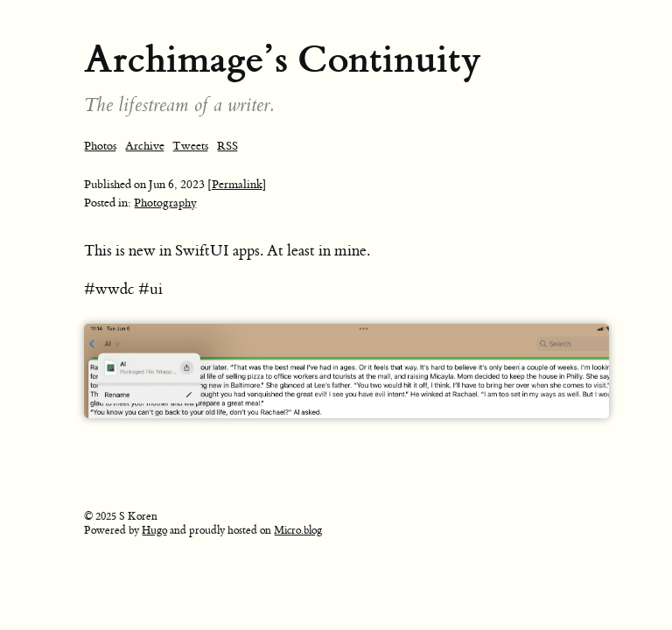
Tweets (190, 146)
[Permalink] (237, 184)
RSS (227, 146)
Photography (165, 203)
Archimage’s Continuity (283, 59)
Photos (100, 146)
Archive (145, 146)
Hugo (154, 530)
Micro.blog (298, 530)
